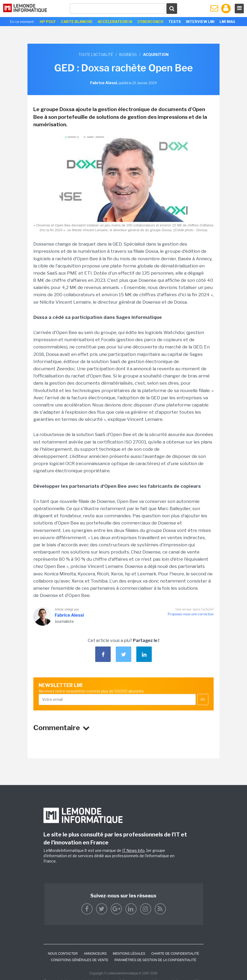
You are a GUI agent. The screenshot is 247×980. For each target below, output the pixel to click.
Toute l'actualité (96, 54)
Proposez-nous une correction (191, 614)
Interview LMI (200, 22)
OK (203, 700)
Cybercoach (150, 22)
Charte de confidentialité (175, 954)
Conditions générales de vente (80, 960)
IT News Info (133, 850)
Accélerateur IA (115, 22)
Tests (175, 22)
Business (128, 54)
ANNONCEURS (95, 954)
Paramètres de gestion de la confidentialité (155, 960)
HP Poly (48, 22)
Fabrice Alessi (69, 615)
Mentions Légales (129, 954)
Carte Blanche (77, 22)
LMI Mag (227, 22)
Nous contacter (63, 954)
